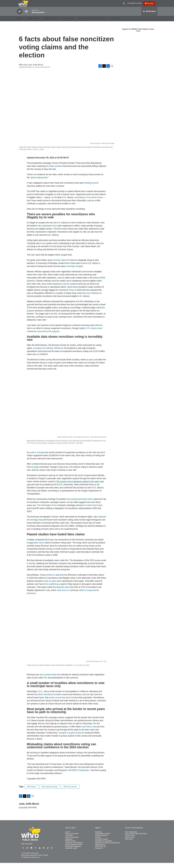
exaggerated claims (36, 548)
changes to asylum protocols (71, 738)
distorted (64, 580)
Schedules (69, 844)
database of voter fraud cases (89, 510)
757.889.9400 (25, 862)
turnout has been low (65, 703)
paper (52, 545)
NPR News (31, 792)
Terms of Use (130, 842)
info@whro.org (35, 862)
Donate (152, 6)
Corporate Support (102, 844)
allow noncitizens (46, 700)
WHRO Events (70, 846)
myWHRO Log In (71, 853)
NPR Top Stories (70, 792)
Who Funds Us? (101, 851)
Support (102, 24)
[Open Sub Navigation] (24, 24)
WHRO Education (87, 24)
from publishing (51, 589)
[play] (20, 17)
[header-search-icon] (125, 6)
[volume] (26, 17)
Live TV (68, 837)
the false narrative (54, 171)
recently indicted (60, 265)
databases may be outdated (65, 289)
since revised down (48, 680)
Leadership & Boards (103, 839)
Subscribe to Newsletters (74, 848)
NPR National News (50, 792)
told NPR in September (79, 775)
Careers (98, 842)
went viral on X (64, 595)
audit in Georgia (37, 458)
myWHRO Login (136, 6)
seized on (51, 580)
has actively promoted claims (80, 504)
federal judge (33, 472)
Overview (98, 837)
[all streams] (149, 16)
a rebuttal (31, 568)
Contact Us (99, 853)
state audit (93, 365)
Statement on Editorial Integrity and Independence (108, 849)
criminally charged (75, 271)
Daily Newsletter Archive (74, 850)
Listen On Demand (72, 842)
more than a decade (91, 732)
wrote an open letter (52, 586)
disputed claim (63, 592)
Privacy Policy (130, 841)
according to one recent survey (89, 203)
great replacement (39, 183)
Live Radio (69, 841)
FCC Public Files (131, 837)
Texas (72, 295)
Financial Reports (101, 841)
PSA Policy (129, 844)
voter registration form (47, 231)
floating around (92, 188)
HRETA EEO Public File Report (136, 839)
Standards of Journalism (104, 846)
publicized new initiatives (88, 298)
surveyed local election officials (47, 353)
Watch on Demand (72, 839)
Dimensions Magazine (73, 851)
